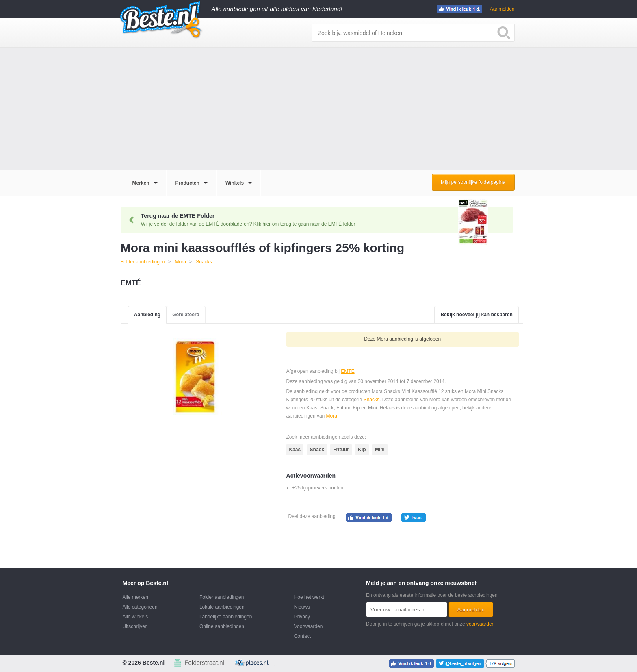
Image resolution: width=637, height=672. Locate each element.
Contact (302, 636)
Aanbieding (147, 315)
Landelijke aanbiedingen (226, 617)
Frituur (341, 450)
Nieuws (302, 607)
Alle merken (135, 597)
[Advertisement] (318, 109)
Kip (362, 450)
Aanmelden (502, 9)
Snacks (372, 400)
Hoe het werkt (309, 597)
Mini (380, 450)
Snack (317, 450)
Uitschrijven (135, 626)
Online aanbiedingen (222, 626)
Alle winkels (135, 617)
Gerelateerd (186, 315)
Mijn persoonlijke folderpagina (473, 182)
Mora (332, 416)
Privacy (302, 617)
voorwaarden (480, 624)
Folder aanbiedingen (222, 597)
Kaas (295, 450)
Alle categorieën (140, 607)
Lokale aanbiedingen (222, 607)
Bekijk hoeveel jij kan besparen (476, 315)
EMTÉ (348, 371)
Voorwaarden (309, 626)
